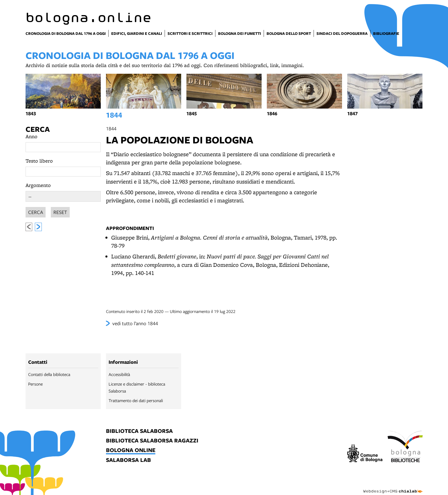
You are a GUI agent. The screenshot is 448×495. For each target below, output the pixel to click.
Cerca (38, 129)
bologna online (131, 450)
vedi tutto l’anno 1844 (135, 323)
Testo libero (39, 161)
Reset (60, 211)
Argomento (38, 185)
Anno (32, 136)
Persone (35, 384)
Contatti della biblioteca (49, 374)
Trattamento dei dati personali (136, 400)
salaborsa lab (128, 460)
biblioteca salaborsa (139, 431)
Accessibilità (119, 374)
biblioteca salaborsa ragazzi (152, 441)
